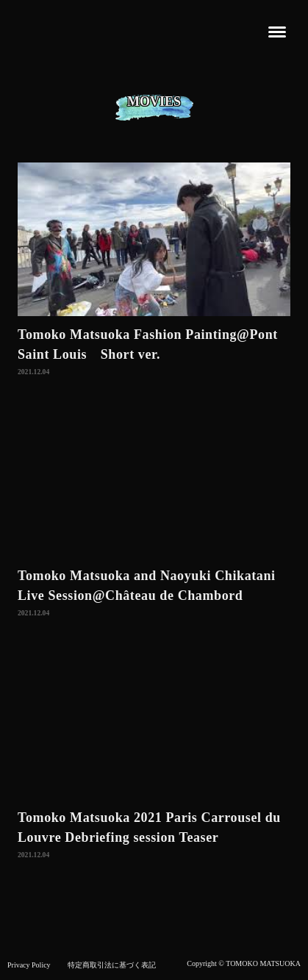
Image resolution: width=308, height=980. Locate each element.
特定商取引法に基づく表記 (112, 965)
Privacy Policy (29, 965)
